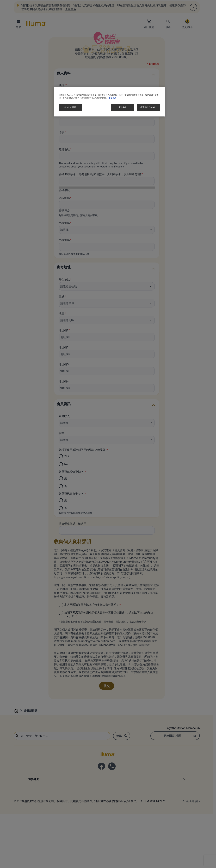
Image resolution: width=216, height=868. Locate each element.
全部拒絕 (122, 107)
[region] (109, 102)
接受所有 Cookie (148, 107)
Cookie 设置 (70, 107)
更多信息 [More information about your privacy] (112, 98)
